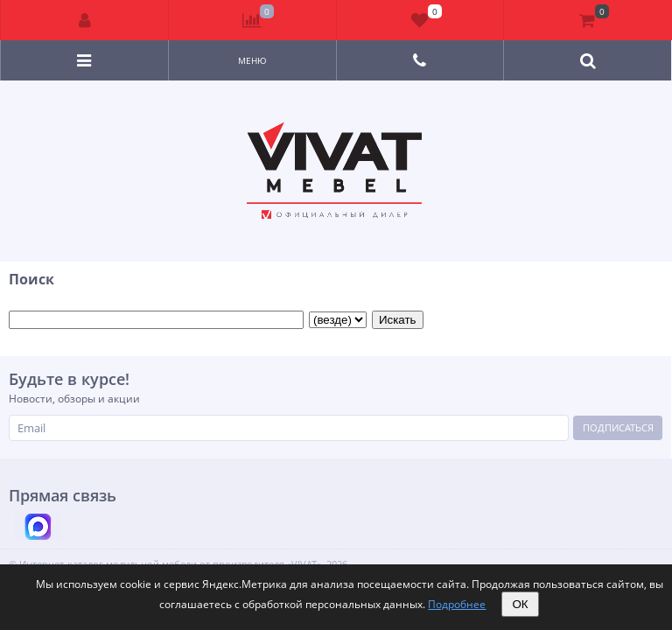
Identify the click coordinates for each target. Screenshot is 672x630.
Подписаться (618, 427)
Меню (252, 60)
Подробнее (457, 604)
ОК (520, 604)
